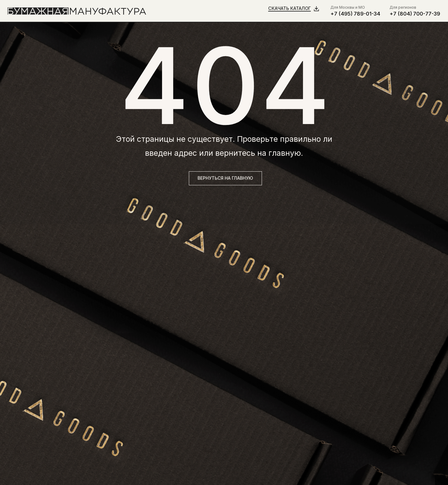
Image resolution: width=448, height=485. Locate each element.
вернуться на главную (225, 178)
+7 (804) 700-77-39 (415, 14)
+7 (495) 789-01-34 (355, 14)
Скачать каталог (289, 8)
